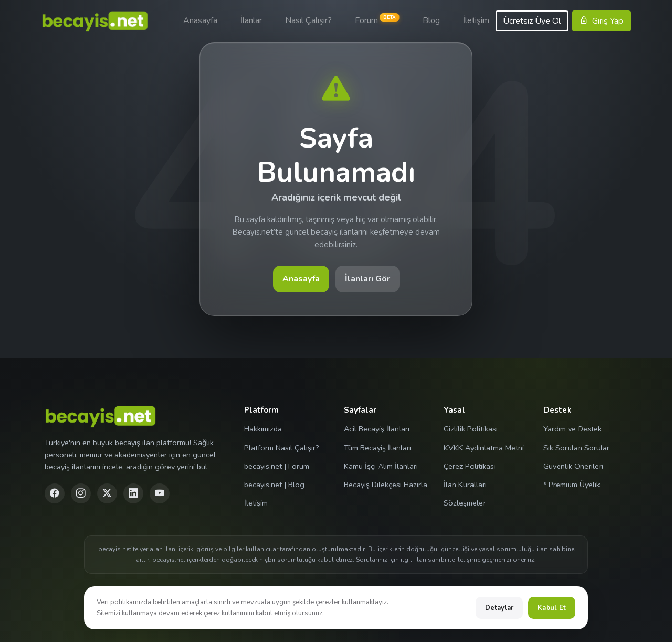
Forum (377, 20)
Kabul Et (552, 608)
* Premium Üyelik (572, 485)
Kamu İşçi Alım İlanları (381, 466)
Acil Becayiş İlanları (377, 429)
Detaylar (499, 608)
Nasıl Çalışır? (308, 20)
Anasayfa (200, 20)
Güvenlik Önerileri (573, 466)
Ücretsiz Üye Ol (532, 21)
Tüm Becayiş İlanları (377, 448)
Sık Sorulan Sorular (576, 448)
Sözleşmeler (465, 503)
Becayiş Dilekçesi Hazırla (386, 485)
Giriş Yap (601, 21)
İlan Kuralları (465, 485)
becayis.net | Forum (277, 466)
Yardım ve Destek (573, 429)
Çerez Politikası (470, 466)
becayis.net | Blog (274, 485)
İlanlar (251, 20)
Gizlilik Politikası (471, 429)
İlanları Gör (367, 279)
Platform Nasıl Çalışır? (282, 448)
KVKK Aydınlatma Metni (484, 448)
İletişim (476, 20)
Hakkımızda (263, 429)
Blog (431, 20)
